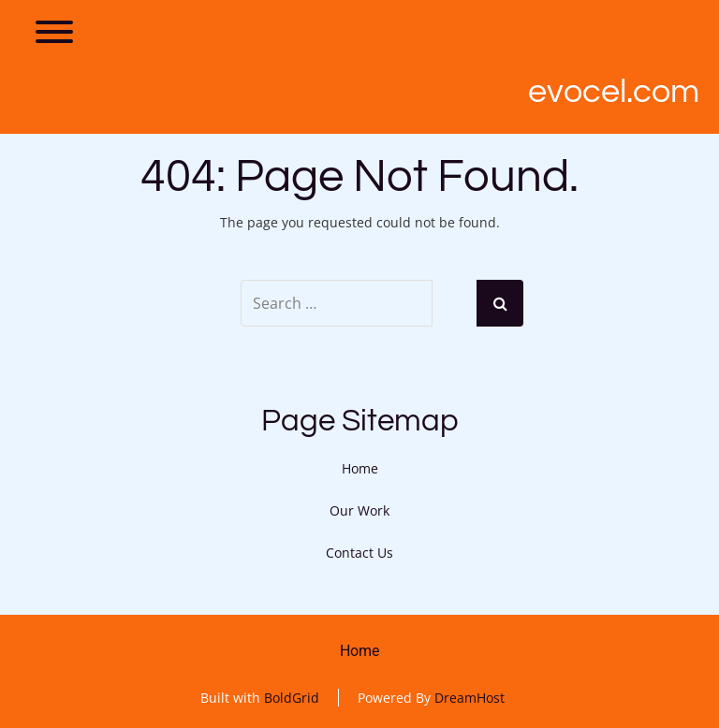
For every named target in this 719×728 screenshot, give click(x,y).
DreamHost (470, 698)
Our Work (359, 510)
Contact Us (359, 553)
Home (360, 468)
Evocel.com (614, 92)
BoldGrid (292, 698)
